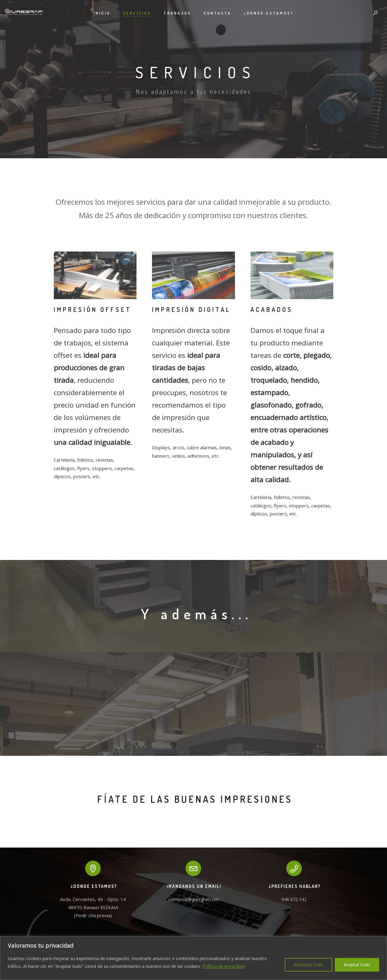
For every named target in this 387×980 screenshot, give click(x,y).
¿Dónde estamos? (269, 13)
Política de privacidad (223, 966)
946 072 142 (294, 899)
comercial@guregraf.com (193, 899)
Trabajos (177, 13)
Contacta (217, 13)
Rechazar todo (309, 965)
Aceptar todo (357, 965)
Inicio (102, 13)
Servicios (137, 13)
